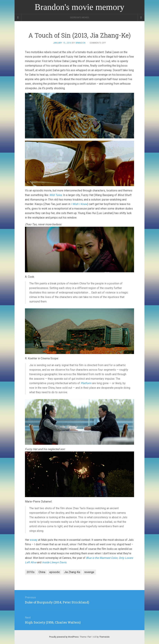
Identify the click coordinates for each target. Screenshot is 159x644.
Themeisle (104, 637)
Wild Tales (56, 195)
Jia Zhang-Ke (72, 572)
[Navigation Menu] (141, 18)
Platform (86, 383)
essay (34, 540)
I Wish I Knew (79, 204)
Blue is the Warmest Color (102, 558)
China (42, 572)
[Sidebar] (18, 18)
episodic (55, 572)
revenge (89, 572)
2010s (31, 572)
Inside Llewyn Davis (54, 562)
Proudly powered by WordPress (64, 637)
